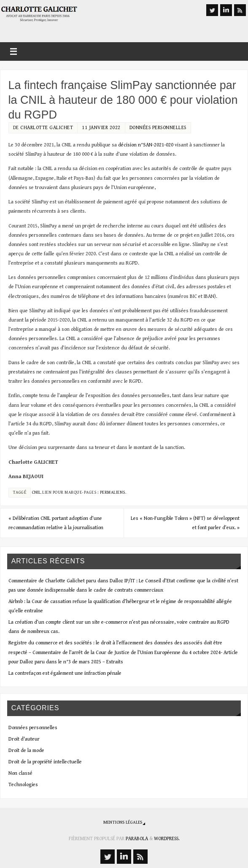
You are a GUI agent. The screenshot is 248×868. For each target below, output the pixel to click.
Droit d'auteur (24, 739)
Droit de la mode (26, 750)
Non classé (20, 773)
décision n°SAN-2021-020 (146, 145)
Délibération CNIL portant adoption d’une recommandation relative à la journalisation (56, 523)
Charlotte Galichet (47, 128)
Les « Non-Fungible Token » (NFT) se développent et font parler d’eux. (185, 523)
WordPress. (167, 839)
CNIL (36, 492)
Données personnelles (158, 128)
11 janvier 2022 (101, 128)
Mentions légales (123, 822)
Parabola (137, 839)
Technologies (23, 784)
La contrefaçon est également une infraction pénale (65, 673)
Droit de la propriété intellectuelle (45, 762)
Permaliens (113, 492)
